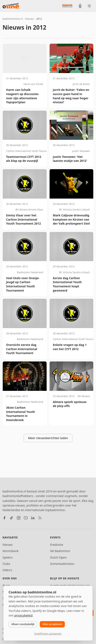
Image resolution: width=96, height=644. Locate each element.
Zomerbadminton (62, 564)
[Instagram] (19, 518)
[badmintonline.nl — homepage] (11, 6)
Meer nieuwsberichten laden (48, 438)
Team (6, 586)
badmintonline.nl (13, 19)
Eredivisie (57, 545)
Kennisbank (11, 551)
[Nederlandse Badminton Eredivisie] (67, 6)
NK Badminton (60, 551)
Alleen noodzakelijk (23, 624)
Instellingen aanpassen (48, 634)
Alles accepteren (52, 624)
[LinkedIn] (33, 518)
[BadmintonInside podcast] (80, 6)
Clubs (6, 564)
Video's (7, 570)
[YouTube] (26, 518)
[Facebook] (4, 518)
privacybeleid (23, 615)
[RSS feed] (40, 518)
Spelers (8, 557)
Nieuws (29, 19)
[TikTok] (12, 518)
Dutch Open (58, 557)
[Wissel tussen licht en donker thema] (89, 6)
